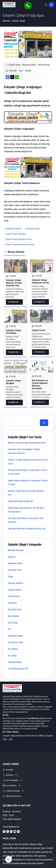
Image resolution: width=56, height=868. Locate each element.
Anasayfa (6, 21)
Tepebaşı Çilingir (44, 65)
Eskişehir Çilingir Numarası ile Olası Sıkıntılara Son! (14, 283)
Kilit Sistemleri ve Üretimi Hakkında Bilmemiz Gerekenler (40, 384)
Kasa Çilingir (13, 623)
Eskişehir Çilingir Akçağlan (14, 382)
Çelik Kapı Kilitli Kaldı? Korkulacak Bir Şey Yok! (27, 529)
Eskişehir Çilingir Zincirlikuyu (14, 332)
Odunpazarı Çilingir (29, 65)
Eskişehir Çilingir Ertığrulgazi (16, 234)
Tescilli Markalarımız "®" (18, 669)
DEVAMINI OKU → (14, 302)
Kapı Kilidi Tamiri (15, 609)
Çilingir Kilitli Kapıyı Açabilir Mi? (20, 501)
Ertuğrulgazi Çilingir (33, 229)
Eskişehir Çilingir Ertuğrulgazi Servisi (19, 239)
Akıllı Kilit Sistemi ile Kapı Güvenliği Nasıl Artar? (27, 443)
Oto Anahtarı (13, 649)
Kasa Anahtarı (13, 616)
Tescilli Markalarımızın (35, 718)
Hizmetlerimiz (14, 596)
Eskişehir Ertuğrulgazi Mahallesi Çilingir (20, 244)
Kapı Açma (12, 603)
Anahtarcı (12, 557)
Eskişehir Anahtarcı (16, 583)
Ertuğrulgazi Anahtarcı (14, 229)
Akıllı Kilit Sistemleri (16, 550)
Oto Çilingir (12, 656)
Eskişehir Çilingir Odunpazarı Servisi (41, 281)
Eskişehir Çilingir (19, 21)
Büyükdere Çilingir (15, 563)
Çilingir (11, 577)
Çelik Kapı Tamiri (15, 570)
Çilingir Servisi (39, 330)
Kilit (9, 629)
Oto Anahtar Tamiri (15, 642)
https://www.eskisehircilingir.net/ (15, 707)
